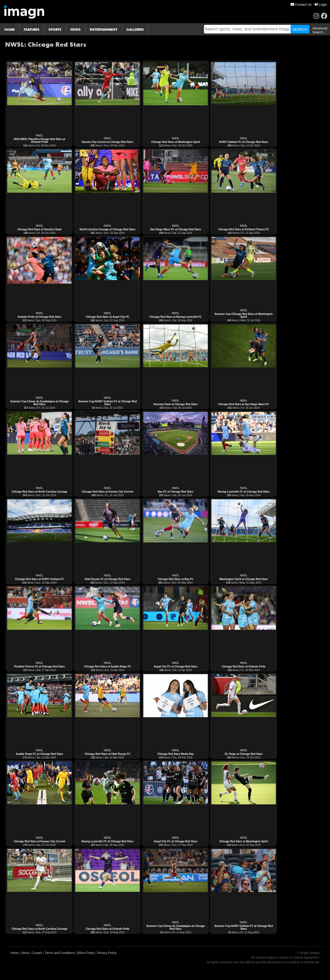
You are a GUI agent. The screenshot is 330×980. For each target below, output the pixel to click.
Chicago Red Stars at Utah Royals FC (107, 754)
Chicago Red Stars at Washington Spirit (176, 142)
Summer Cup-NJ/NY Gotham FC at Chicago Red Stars (107, 403)
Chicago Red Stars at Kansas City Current (108, 492)
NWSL (40, 136)
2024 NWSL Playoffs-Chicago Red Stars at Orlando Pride (39, 141)
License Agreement (306, 958)
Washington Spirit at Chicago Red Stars (244, 579)
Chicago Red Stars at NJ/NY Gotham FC (39, 579)
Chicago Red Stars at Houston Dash (39, 229)
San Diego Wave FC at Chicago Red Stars (176, 229)
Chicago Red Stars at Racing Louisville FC (176, 317)
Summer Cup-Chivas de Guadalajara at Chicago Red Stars (40, 403)
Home (14, 953)
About (25, 953)
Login (321, 5)
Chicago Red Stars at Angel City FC (108, 317)
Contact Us (301, 5)
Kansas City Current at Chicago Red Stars (108, 142)
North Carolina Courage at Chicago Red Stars (108, 229)
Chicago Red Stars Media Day (175, 754)
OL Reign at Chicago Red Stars (244, 754)
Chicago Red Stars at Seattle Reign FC (108, 667)
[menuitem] (301, 5)
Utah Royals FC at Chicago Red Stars (107, 579)
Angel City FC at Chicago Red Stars (176, 667)
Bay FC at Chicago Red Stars (176, 492)
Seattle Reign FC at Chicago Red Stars (40, 754)
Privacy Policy (107, 953)
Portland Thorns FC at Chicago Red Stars (40, 667)
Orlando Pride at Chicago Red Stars (39, 317)
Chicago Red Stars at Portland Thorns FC (244, 229)
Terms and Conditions (60, 953)
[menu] (309, 5)
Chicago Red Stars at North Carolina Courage (39, 492)
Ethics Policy (86, 953)
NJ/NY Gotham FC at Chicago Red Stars (244, 142)
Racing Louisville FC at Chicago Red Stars (244, 492)
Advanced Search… (320, 30)
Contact (37, 953)
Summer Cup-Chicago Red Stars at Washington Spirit (244, 315)
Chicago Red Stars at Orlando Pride (244, 667)
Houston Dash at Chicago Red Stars (175, 404)
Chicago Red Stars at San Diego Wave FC (244, 404)
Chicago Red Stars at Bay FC (176, 579)
